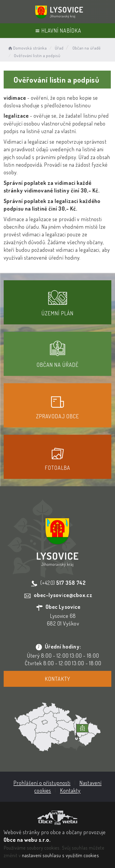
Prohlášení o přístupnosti (42, 783)
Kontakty (57, 679)
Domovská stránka (27, 48)
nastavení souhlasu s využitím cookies (61, 855)
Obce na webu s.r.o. (27, 840)
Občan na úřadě (87, 48)
